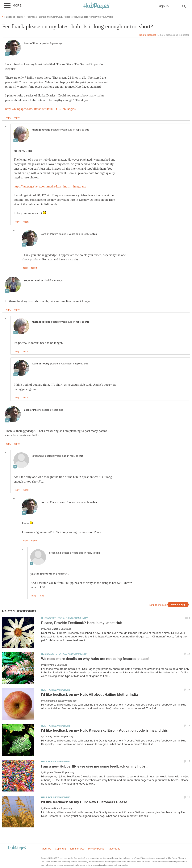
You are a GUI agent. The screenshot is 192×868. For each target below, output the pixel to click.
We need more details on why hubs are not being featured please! (95, 659)
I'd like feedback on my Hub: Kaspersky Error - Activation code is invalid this (105, 730)
